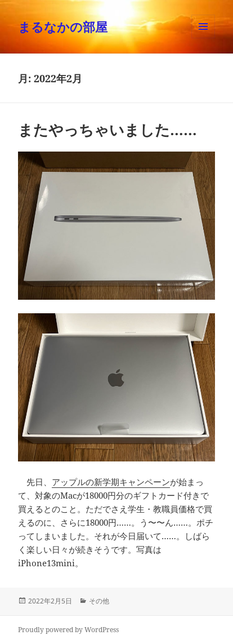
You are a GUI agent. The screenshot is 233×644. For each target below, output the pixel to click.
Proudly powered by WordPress (68, 630)
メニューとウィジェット (203, 38)
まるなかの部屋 (63, 26)
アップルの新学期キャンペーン (111, 482)
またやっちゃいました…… (107, 130)
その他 (99, 601)
